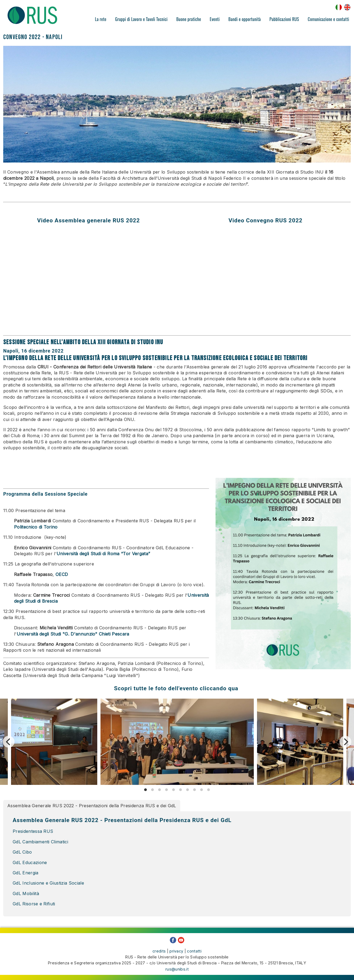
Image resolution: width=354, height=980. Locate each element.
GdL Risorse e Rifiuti (34, 904)
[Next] (345, 742)
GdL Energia (26, 873)
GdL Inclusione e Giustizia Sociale (48, 883)
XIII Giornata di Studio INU (130, 342)
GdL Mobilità (26, 893)
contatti (194, 951)
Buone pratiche (189, 19)
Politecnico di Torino (36, 527)
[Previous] (9, 742)
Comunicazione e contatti (328, 19)
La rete (101, 19)
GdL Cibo (23, 852)
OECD (62, 574)
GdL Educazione (30, 862)
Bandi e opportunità (245, 19)
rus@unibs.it (177, 969)
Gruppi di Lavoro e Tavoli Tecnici (141, 19)
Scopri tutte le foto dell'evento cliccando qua (177, 688)
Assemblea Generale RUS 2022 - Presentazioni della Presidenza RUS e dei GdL (92, 806)
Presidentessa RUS (33, 831)
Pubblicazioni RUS (284, 19)
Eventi (215, 19)
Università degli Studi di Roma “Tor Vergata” (103, 554)
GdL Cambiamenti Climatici (41, 842)
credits (159, 951)
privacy (176, 951)
